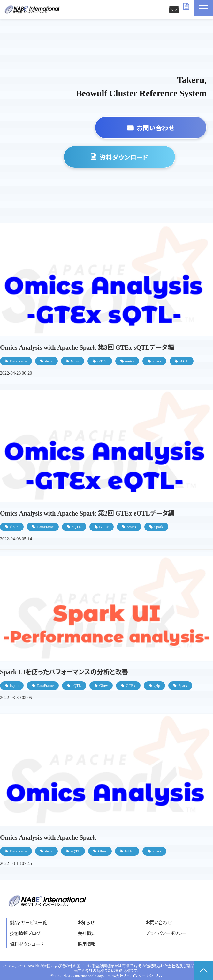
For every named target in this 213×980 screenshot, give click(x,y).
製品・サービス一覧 (28, 922)
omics (130, 361)
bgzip (14, 685)
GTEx (102, 361)
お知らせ (86, 922)
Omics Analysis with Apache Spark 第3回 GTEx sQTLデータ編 (87, 347)
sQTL (184, 361)
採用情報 (87, 944)
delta (49, 361)
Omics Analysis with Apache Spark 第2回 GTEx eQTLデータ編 (87, 513)
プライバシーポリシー (166, 933)
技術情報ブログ (25, 933)
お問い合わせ (175, 9)
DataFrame (18, 361)
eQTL (76, 527)
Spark (157, 361)
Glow (75, 361)
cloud (14, 527)
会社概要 (87, 933)
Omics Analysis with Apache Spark (48, 837)
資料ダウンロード (187, 6)
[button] (203, 8)
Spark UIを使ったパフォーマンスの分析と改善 (64, 672)
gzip (157, 685)
